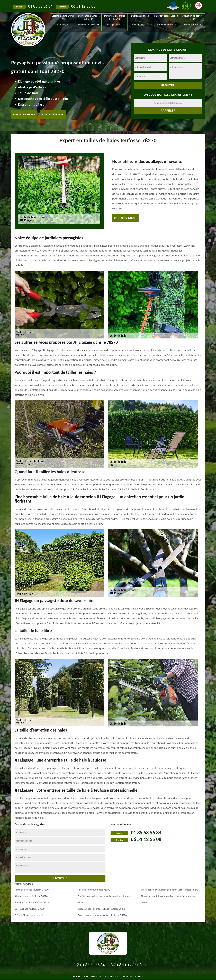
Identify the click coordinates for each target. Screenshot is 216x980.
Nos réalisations (24, 114)
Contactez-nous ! (53, 114)
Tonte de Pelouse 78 (166, 25)
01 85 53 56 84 (40, 6)
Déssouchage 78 (63, 25)
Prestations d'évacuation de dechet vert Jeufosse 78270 (170, 890)
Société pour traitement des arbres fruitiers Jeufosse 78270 (105, 899)
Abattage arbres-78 (115, 25)
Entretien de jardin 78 (89, 25)
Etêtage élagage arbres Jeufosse (31, 915)
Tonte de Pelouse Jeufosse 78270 (32, 890)
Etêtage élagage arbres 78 (63, 18)
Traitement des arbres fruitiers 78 (114, 18)
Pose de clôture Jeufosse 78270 (94, 890)
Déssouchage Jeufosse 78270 (30, 909)
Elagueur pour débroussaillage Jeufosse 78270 (102, 909)
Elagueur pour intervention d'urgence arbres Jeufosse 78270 (169, 899)
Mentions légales (132, 977)
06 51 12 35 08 (83, 6)
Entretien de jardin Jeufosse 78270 (32, 902)
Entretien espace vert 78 (166, 16)
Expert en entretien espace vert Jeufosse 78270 (102, 915)
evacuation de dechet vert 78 (192, 18)
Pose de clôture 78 (192, 25)
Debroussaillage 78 (140, 16)
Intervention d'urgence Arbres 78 (89, 18)
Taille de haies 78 (140, 25)
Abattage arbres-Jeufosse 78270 (31, 896)
